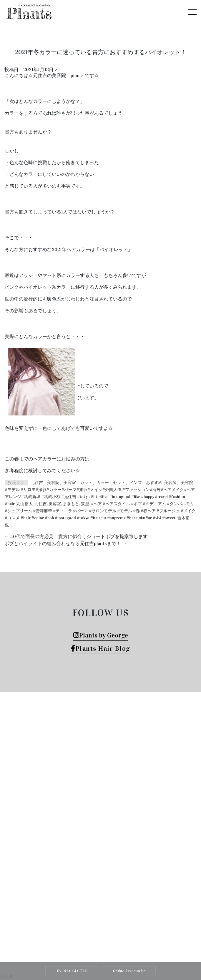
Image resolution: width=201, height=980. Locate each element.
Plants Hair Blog (100, 648)
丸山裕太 (24, 504)
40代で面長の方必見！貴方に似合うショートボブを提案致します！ (78, 536)
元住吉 (41, 504)
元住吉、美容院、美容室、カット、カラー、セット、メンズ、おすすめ (97, 483)
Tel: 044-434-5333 (72, 971)
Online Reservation (129, 971)
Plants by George (101, 635)
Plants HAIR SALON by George (93, 903)
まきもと (71, 504)
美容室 (55, 504)
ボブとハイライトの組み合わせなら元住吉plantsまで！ (66, 544)
